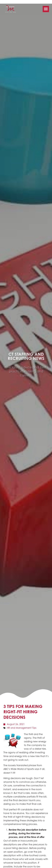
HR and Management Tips (22, 728)
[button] (46, 7)
